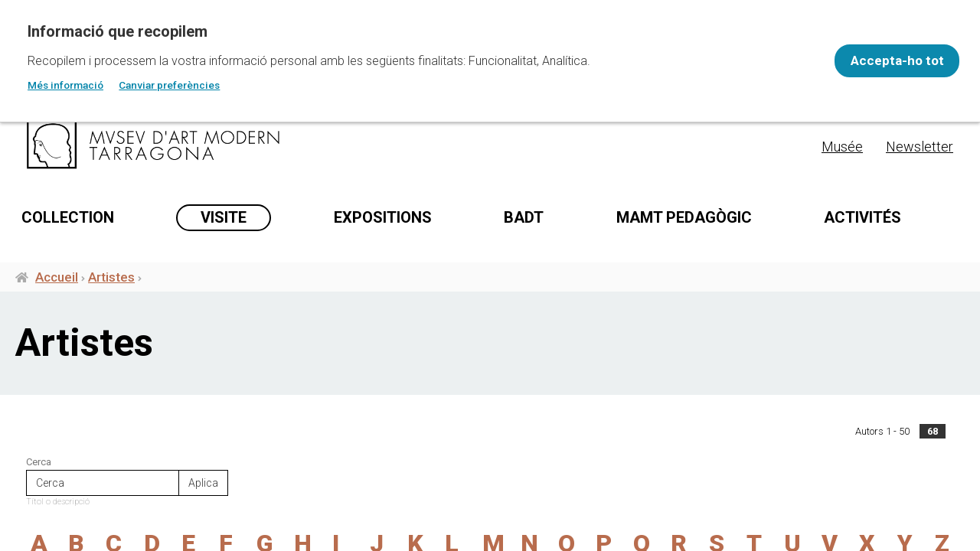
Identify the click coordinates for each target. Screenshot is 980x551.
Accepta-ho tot (885, 60)
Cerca (39, 474)
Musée (842, 147)
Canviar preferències (169, 85)
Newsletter (920, 147)
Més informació (65, 85)
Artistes (111, 289)
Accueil (57, 289)
